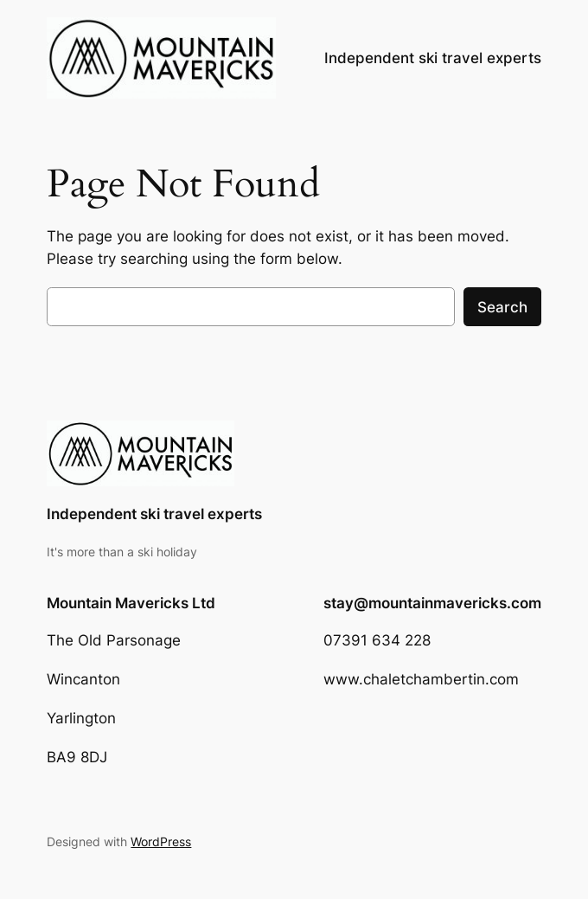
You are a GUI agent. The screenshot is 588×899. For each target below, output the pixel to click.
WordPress (161, 841)
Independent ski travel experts (154, 514)
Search (502, 307)
